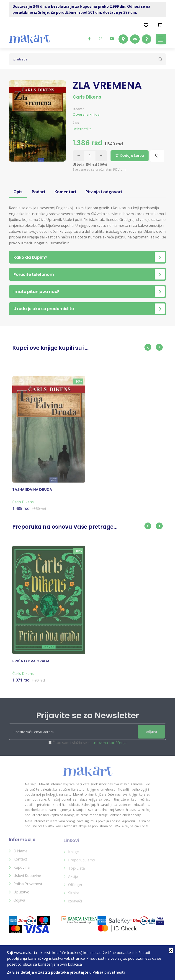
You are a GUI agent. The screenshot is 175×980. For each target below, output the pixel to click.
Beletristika (82, 129)
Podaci (38, 192)
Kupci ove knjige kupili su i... (50, 348)
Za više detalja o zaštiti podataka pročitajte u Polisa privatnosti (66, 972)
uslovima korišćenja (109, 746)
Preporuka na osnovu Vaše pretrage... (65, 527)
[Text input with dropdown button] (87, 59)
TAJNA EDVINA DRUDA (32, 492)
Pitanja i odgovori (104, 192)
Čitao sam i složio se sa (89, 746)
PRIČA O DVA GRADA (31, 664)
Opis (18, 192)
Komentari (65, 192)
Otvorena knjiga (86, 114)
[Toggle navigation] (161, 39)
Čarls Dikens (87, 97)
